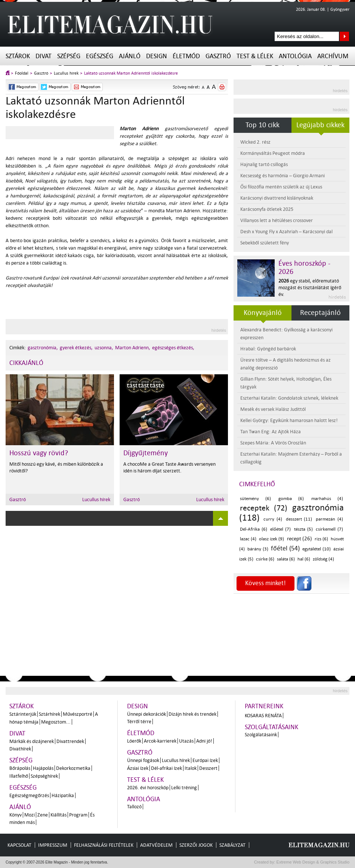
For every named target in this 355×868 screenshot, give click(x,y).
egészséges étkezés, (173, 348)
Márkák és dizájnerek (32, 741)
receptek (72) (264, 508)
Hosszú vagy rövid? (39, 453)
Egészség (100, 56)
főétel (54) (285, 548)
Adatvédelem (156, 845)
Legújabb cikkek (320, 125)
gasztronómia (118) (291, 513)
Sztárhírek (50, 714)
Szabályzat (232, 845)
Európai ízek (205, 760)
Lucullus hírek (66, 73)
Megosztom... (56, 722)
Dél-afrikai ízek (166, 768)
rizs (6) (321, 539)
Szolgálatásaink (261, 735)
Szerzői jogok (196, 845)
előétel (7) (280, 529)
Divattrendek (70, 741)
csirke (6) (265, 559)
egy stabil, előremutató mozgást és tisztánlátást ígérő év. (310, 288)
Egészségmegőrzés (29, 795)
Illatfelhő (19, 776)
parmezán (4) (329, 519)
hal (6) (304, 559)
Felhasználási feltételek (104, 845)
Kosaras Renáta (263, 716)
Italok (191, 768)
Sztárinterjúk (23, 714)
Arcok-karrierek (160, 741)
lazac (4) (248, 539)
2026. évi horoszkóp (148, 788)
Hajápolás (43, 768)
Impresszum (53, 845)
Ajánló (130, 56)
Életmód (186, 56)
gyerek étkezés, (76, 348)
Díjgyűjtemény (146, 453)
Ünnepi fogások (143, 760)
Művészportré (78, 714)
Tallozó (134, 807)
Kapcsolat (19, 845)
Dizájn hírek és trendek (192, 714)
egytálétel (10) (316, 549)
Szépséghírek (44, 776)
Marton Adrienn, (133, 348)
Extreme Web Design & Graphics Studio (313, 862)
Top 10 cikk (263, 125)
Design (157, 56)
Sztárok (18, 56)
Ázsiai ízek (138, 768)
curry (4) (273, 519)
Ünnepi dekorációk (146, 714)
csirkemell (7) (329, 529)
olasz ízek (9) (271, 539)
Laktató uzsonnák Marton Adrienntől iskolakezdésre (131, 73)
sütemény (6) (255, 499)
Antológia (295, 56)
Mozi (30, 815)
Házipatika (63, 795)
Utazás (186, 741)
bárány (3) (258, 549)
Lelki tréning (184, 788)
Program (78, 815)
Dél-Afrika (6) (254, 529)
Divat (44, 56)
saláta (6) (286, 559)
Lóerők (134, 741)
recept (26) (300, 539)
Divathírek (20, 749)
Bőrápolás (20, 768)
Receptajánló (320, 313)
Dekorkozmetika (73, 768)
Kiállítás (58, 815)
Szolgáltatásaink (271, 727)
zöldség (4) (323, 559)
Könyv (16, 815)
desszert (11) (299, 519)
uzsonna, (104, 348)
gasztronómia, (43, 348)
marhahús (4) (327, 499)
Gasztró (218, 56)
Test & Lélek (255, 56)
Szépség (69, 56)
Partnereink (264, 706)
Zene (43, 815)
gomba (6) (291, 499)
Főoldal (22, 73)
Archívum (333, 56)
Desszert (208, 768)
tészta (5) (303, 529)
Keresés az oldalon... (344, 36)
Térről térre (139, 722)
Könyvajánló (263, 313)
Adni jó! (204, 741)
